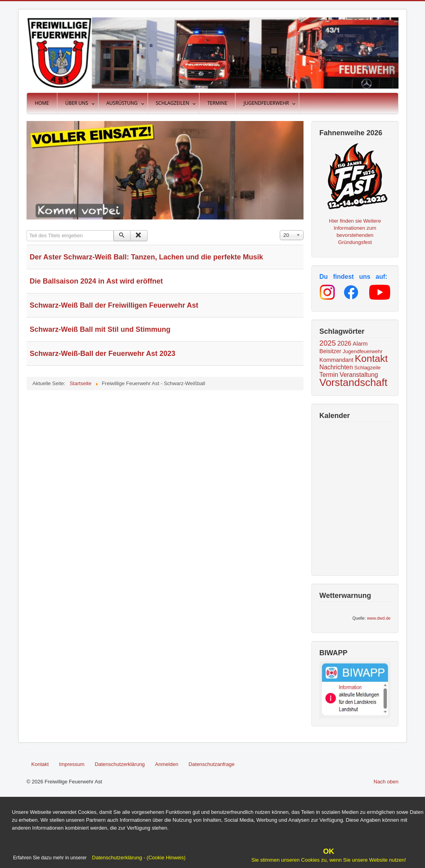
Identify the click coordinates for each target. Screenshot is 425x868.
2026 (344, 343)
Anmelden (167, 764)
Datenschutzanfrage (211, 764)
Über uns (77, 103)
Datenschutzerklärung (120, 764)
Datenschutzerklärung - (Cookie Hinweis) (138, 858)
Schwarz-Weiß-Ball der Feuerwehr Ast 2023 (102, 354)
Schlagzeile (367, 368)
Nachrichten (336, 367)
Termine (217, 103)
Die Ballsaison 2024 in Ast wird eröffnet (96, 281)
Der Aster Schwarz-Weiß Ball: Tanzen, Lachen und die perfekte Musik (146, 257)
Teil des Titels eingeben (27, 230)
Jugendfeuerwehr (266, 103)
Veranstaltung (359, 375)
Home (42, 103)
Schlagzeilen (173, 103)
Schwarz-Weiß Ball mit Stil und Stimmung (100, 329)
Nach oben (386, 782)
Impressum (72, 764)
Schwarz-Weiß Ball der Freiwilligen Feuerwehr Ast (114, 305)
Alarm (360, 344)
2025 (328, 343)
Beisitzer (330, 351)
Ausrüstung (122, 103)
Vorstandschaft (353, 382)
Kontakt (371, 358)
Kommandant (336, 360)
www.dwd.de (379, 618)
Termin (329, 375)
